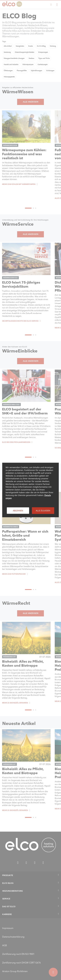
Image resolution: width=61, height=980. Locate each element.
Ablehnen (18, 511)
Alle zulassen (43, 511)
